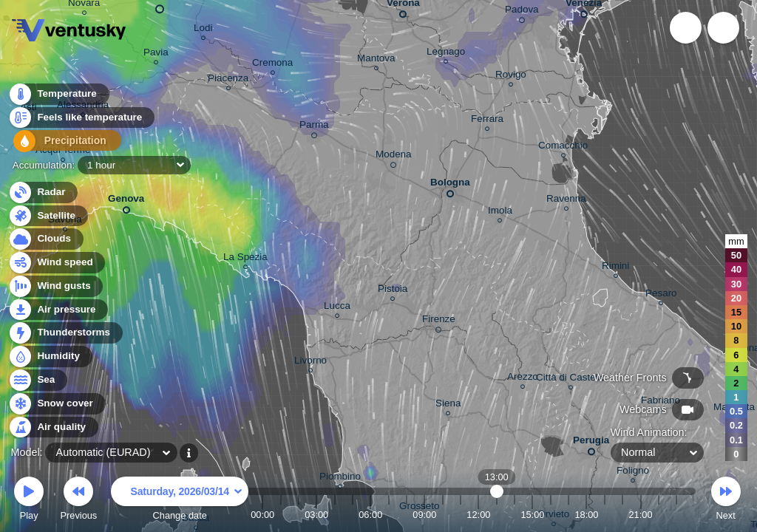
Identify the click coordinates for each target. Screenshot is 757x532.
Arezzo (523, 379)
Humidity (50, 357)
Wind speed (57, 263)
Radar (43, 192)
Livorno (310, 362)
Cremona (272, 65)
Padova (522, 12)
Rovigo (511, 76)
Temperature (58, 96)
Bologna (450, 185)
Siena (448, 405)
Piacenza (228, 80)
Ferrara (487, 121)
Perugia (591, 443)
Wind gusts (55, 286)
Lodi (203, 30)
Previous (78, 501)
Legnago (446, 54)
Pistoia (393, 291)
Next (726, 501)
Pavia (156, 54)
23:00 (676, 515)
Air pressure (58, 310)
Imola (500, 212)
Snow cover (57, 404)
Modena (394, 157)
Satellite (48, 216)
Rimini (615, 268)
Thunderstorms (65, 333)
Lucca (337, 308)
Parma (314, 127)
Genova (126, 201)
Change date (180, 501)
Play (29, 501)
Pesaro (661, 295)
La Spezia (245, 259)
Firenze (439, 321)
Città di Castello (571, 379)
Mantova (376, 60)
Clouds (45, 239)
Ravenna (566, 201)
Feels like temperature (81, 119)
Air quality (53, 427)
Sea (37, 380)
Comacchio (563, 147)
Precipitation (59, 143)
